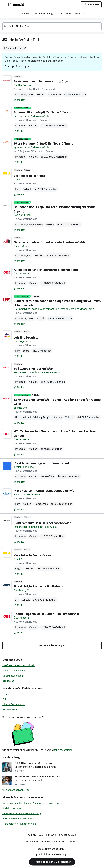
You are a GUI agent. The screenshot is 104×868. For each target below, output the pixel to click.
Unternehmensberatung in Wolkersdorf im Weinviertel (32, 803)
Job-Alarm (65, 14)
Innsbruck (21, 94)
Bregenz (48, 417)
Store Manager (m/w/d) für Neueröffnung (44, 143)
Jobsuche (25, 14)
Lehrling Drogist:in (27, 337)
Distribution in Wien (13, 808)
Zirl (17, 600)
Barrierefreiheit (49, 842)
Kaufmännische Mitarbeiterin (19, 665)
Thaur (30, 94)
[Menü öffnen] (4, 5)
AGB (74, 835)
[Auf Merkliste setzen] (20, 100)
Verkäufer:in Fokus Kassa (32, 555)
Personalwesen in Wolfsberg (18, 819)
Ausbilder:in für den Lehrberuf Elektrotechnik (47, 270)
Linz (17, 417)
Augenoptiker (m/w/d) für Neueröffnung (43, 112)
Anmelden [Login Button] (91, 5)
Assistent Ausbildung (14, 671)
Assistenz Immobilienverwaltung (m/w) (42, 81)
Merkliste (80, 14)
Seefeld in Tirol (29, 40)
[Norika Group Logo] (52, 855)
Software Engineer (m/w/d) (33, 369)
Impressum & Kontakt (58, 835)
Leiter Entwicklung (13, 676)
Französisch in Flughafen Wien (19, 824)
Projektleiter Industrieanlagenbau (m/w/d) (45, 491)
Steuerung (8, 681)
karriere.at (36, 797)
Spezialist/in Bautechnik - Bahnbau (40, 586)
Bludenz (58, 417)
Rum (18, 189)
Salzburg (37, 417)
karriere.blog (11, 757)
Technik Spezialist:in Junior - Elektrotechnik (46, 614)
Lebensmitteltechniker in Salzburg (22, 813)
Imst (30, 224)
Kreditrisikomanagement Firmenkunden (43, 463)
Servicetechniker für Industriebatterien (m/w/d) (49, 242)
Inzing (6, 694)
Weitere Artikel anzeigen (16, 790)
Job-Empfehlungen (45, 14)
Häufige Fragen (36, 835)
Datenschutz (32, 842)
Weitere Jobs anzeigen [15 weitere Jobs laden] (52, 645)
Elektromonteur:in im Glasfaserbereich (43, 523)
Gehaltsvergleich (63, 750)
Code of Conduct (69, 842)
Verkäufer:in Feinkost (30, 176)
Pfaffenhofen (10, 710)
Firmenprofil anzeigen (17, 66)
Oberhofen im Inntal (14, 704)
